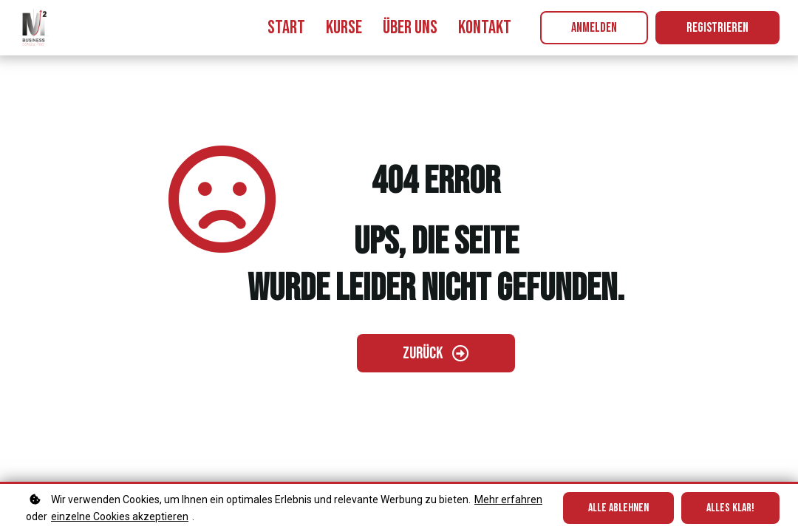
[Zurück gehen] (436, 353)
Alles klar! (730, 508)
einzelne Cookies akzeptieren (120, 516)
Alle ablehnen (618, 508)
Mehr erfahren (508, 499)
